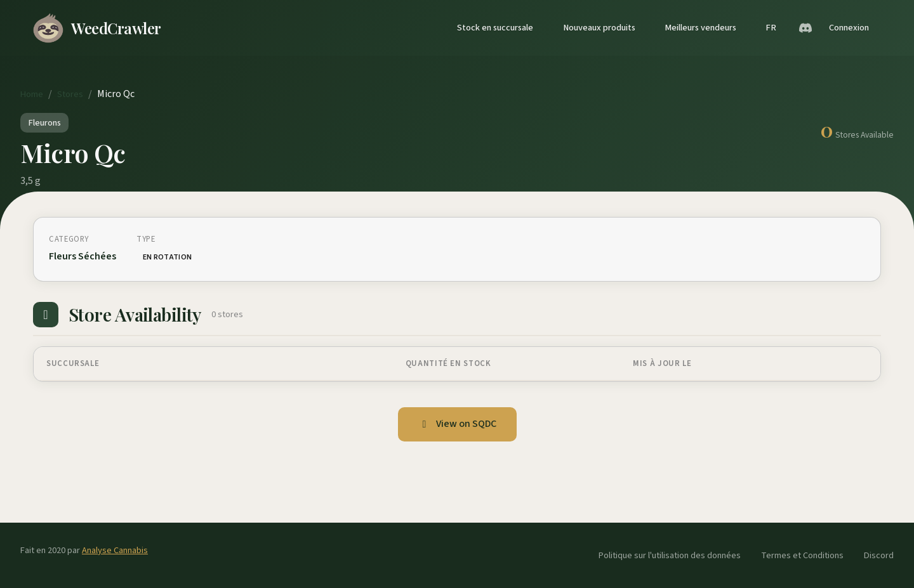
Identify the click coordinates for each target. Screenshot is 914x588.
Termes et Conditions (802, 555)
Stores (70, 94)
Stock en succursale (495, 28)
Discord (879, 555)
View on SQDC (457, 424)
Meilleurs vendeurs (700, 28)
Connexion (849, 28)
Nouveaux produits (599, 28)
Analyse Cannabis (115, 550)
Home (32, 94)
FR (771, 28)
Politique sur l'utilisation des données (670, 555)
